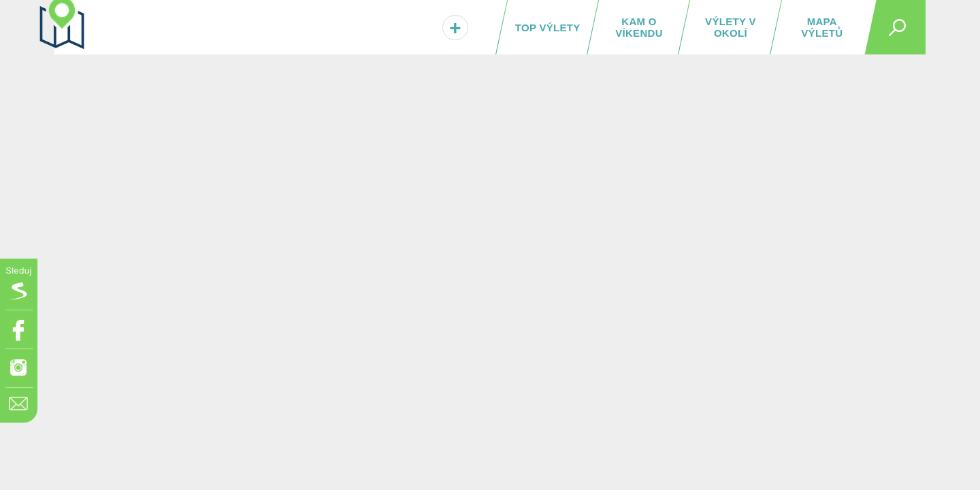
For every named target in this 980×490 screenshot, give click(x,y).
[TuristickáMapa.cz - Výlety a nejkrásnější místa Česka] (140, 26)
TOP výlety (548, 28)
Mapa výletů (822, 27)
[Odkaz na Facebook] (19, 330)
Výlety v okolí (731, 27)
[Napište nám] (19, 407)
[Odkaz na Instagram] (19, 369)
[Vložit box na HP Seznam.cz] (19, 291)
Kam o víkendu (639, 27)
